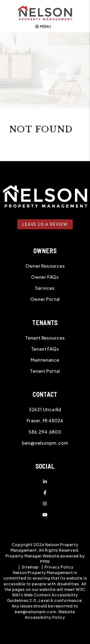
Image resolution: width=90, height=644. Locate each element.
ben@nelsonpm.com (45, 443)
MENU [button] (43, 26)
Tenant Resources (45, 338)
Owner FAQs (45, 277)
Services (45, 288)
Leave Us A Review (45, 224)
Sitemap (30, 567)
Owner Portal (45, 299)
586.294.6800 (45, 432)
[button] (45, 481)
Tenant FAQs (45, 349)
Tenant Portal (45, 371)
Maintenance (45, 360)
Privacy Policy (59, 567)
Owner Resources (45, 266)
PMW (45, 561)
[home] (45, 12)
